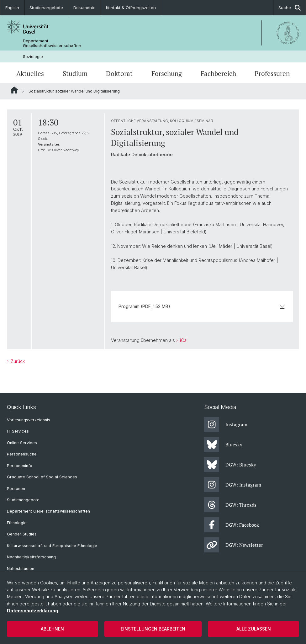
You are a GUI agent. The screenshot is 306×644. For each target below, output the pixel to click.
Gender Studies (22, 534)
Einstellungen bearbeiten (153, 629)
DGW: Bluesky (230, 465)
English (12, 8)
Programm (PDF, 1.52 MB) (202, 306)
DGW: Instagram (233, 485)
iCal (183, 340)
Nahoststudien (21, 569)
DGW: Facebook (232, 525)
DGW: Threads (230, 505)
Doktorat (119, 73)
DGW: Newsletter (234, 545)
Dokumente (84, 8)
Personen (16, 489)
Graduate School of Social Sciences (42, 477)
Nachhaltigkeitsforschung (31, 557)
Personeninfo (20, 466)
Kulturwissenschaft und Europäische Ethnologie (52, 546)
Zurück (17, 361)
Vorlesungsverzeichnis (29, 420)
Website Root (14, 90)
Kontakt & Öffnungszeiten (131, 8)
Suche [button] (290, 8)
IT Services (18, 431)
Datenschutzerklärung (32, 611)
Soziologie (33, 57)
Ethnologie (17, 523)
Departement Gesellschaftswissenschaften (52, 43)
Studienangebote (46, 8)
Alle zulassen (254, 629)
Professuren (272, 73)
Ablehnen (52, 629)
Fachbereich (218, 73)
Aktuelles (30, 73)
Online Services (22, 443)
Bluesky (223, 444)
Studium (75, 73)
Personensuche (22, 454)
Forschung (167, 73)
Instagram (226, 424)
